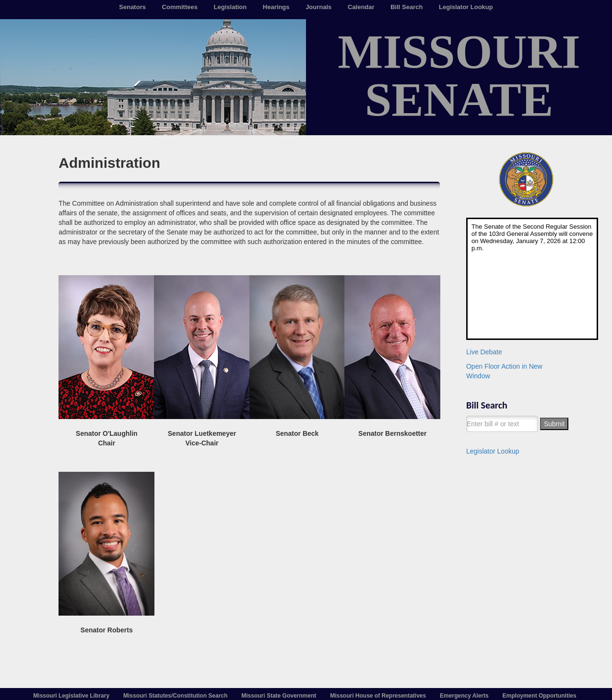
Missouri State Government (279, 696)
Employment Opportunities (540, 696)
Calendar (361, 7)
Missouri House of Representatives (378, 696)
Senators (132, 7)
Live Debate (484, 352)
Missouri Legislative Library (71, 696)
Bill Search (406, 7)
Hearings (276, 7)
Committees (180, 7)
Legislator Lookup (466, 7)
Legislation (230, 7)
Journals (318, 7)
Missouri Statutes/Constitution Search (175, 696)
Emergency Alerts (464, 696)
